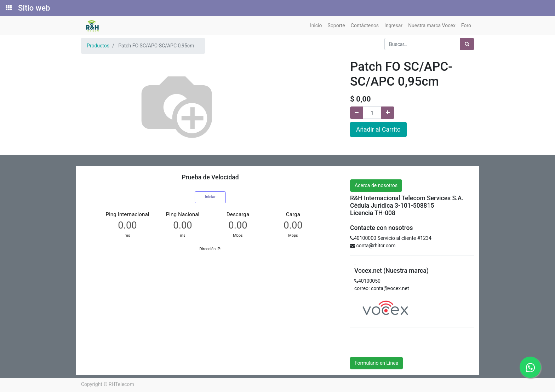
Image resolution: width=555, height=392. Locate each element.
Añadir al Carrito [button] (378, 129)
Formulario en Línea (376, 363)
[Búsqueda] (467, 44)
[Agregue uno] (388, 113)
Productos (98, 46)
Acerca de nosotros (376, 185)
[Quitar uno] (357, 113)
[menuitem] (316, 26)
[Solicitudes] (8, 8)
